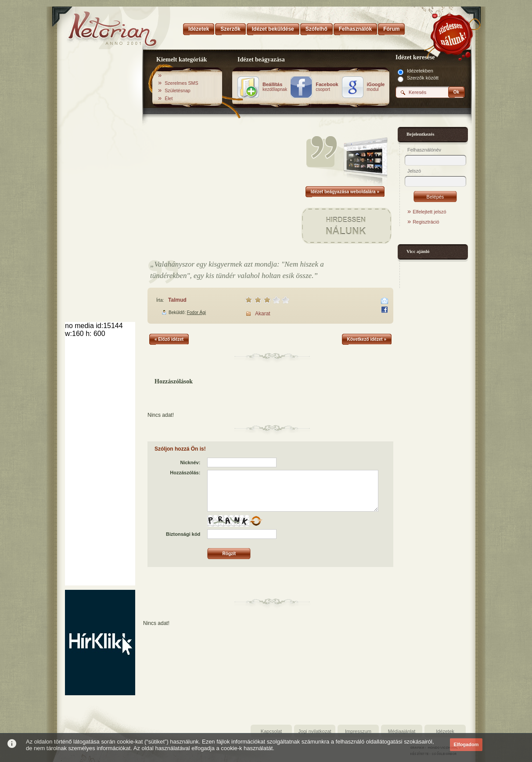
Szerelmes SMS (181, 83)
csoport (327, 87)
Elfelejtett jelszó (429, 212)
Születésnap (178, 90)
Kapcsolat (271, 731)
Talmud (177, 300)
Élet (169, 98)
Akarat (263, 314)
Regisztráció (426, 222)
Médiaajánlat (402, 731)
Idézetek (445, 731)
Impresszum (358, 731)
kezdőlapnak (275, 87)
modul (376, 87)
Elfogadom (466, 744)
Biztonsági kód (183, 534)
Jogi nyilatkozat (315, 731)
